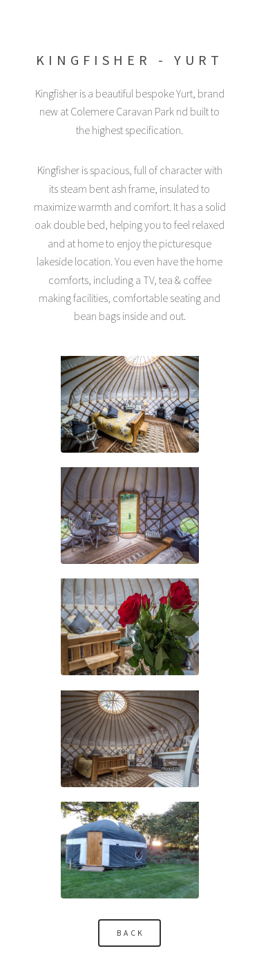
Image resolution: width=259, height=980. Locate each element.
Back (131, 933)
